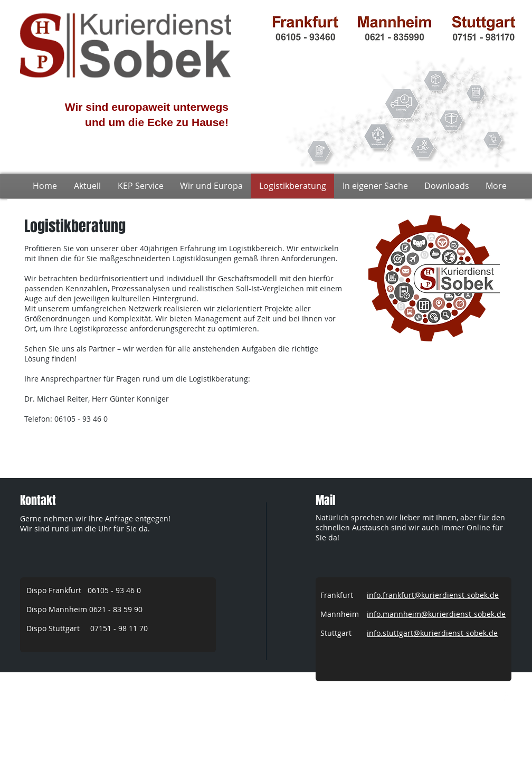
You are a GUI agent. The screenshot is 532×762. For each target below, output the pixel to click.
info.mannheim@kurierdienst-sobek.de (436, 614)
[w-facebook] (505, 697)
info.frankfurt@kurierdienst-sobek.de (433, 595)
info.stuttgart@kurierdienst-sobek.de (432, 633)
